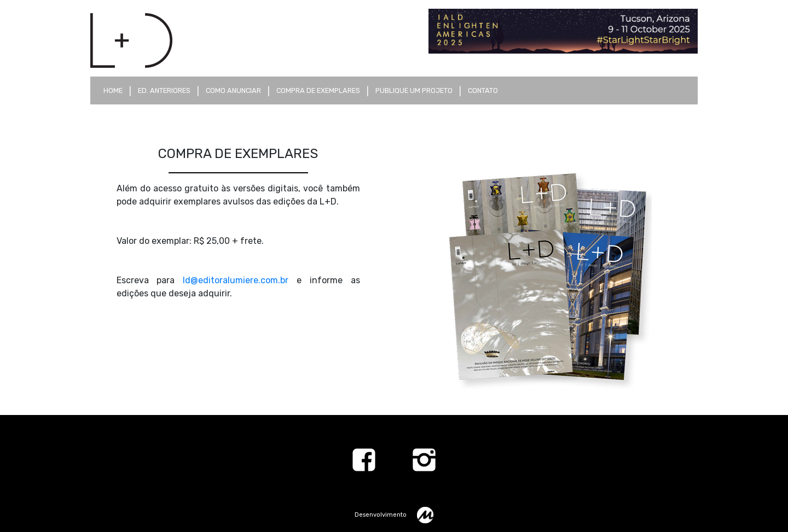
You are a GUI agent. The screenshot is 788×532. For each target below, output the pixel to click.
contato (483, 90)
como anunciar (233, 90)
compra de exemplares (318, 90)
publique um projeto (414, 90)
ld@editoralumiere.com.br (236, 280)
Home (113, 90)
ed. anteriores (164, 90)
